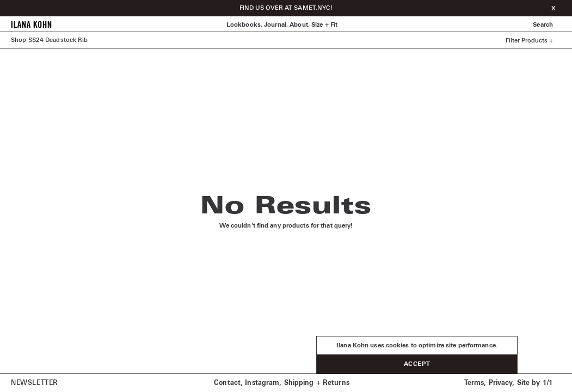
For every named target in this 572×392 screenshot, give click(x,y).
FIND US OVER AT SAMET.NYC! (286, 8)
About (299, 25)
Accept (417, 364)
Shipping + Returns (317, 383)
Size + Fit (324, 25)
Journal (275, 25)
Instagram (262, 383)
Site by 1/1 (535, 383)
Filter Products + (529, 41)
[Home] (31, 26)
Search (543, 25)
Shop (19, 40)
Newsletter (34, 383)
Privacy (501, 383)
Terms (474, 383)
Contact (227, 383)
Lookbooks (244, 25)
